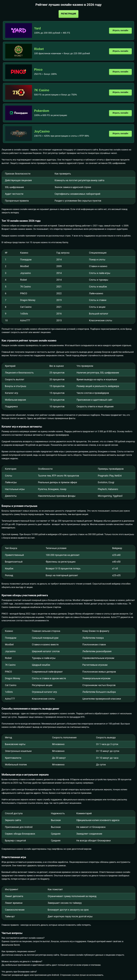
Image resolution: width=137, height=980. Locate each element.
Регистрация (68, 14)
